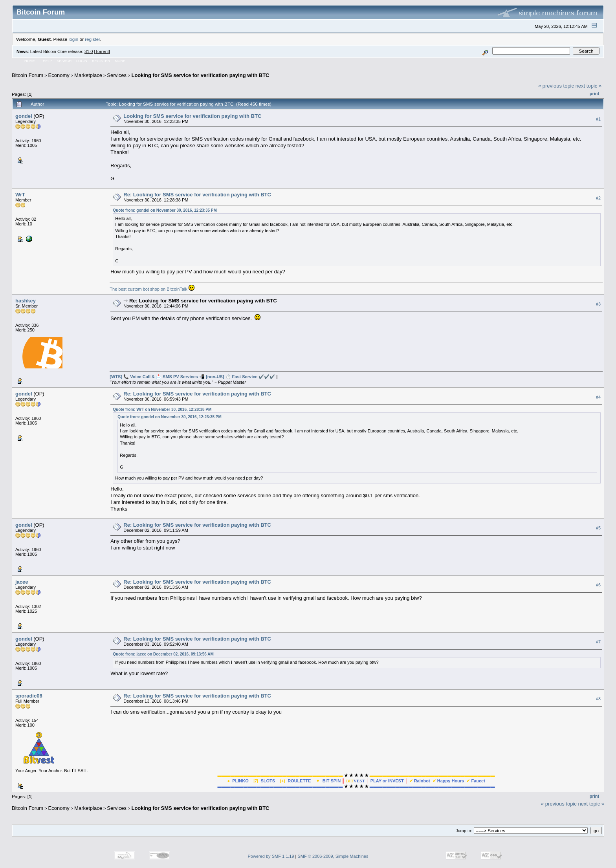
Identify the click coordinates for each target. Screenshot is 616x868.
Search (64, 61)
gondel (24, 116)
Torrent (102, 51)
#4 (598, 397)
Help (48, 61)
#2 (598, 198)
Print (594, 93)
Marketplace (88, 75)
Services (117, 75)
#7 (598, 642)
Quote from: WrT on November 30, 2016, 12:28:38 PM (162, 409)
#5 (598, 528)
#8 (598, 699)
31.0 (89, 51)
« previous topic (556, 86)
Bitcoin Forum (27, 75)
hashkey (26, 301)
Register (101, 61)
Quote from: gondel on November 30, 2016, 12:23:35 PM (165, 210)
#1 (598, 119)
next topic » (589, 86)
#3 (598, 304)
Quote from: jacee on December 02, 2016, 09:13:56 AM (163, 654)
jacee (22, 582)
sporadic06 (29, 696)
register (92, 39)
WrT (20, 195)
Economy (59, 75)
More (120, 61)
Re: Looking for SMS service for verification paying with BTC (197, 195)
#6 (598, 585)
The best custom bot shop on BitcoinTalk (148, 289)
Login (82, 61)
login (74, 39)
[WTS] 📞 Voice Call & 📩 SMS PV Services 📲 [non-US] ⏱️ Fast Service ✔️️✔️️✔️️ (192, 377)
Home (30, 61)
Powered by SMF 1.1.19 (271, 856)
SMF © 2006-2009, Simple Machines (333, 856)
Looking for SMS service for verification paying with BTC (200, 75)
